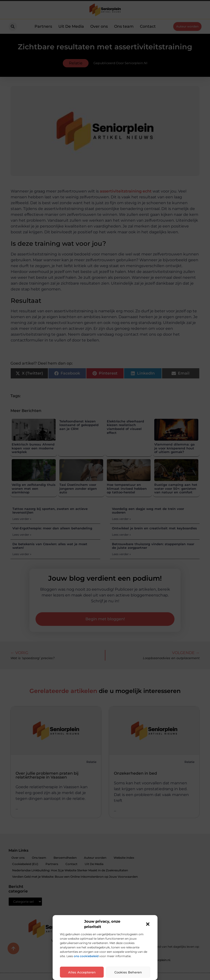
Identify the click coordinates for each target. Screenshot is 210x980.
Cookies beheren (128, 972)
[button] (148, 924)
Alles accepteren (82, 972)
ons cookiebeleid (86, 956)
